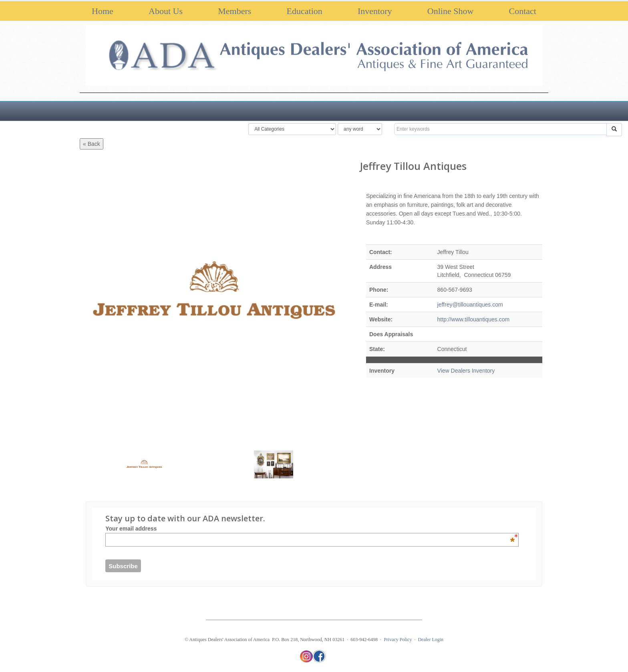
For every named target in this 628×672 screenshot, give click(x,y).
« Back (92, 144)
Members (234, 11)
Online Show (451, 11)
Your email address (310, 529)
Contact (523, 11)
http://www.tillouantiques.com (474, 319)
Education (305, 11)
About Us (166, 11)
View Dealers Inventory (466, 371)
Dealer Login (431, 640)
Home (103, 11)
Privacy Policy (398, 640)
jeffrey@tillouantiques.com (470, 305)
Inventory (375, 11)
